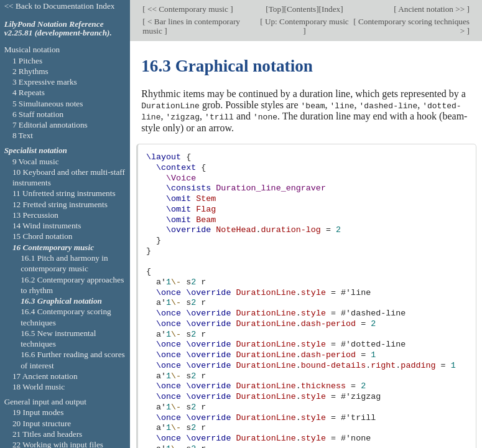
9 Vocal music (36, 161)
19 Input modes (38, 412)
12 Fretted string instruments (60, 204)
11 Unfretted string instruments (64, 193)
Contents (301, 9)
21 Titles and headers (47, 434)
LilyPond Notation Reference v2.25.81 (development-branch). (58, 29)
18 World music (39, 387)
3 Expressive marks (45, 82)
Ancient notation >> (432, 9)
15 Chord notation (43, 236)
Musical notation (32, 49)
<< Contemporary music (188, 9)
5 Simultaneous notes (48, 104)
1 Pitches (27, 61)
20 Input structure (42, 423)
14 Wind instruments (47, 226)
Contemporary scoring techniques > (413, 26)
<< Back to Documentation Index (60, 6)
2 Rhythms (30, 71)
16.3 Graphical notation (61, 301)
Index (331, 9)
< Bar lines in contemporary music (191, 26)
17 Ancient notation (45, 376)
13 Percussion (35, 215)
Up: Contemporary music (306, 21)
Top (275, 9)
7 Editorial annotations (50, 125)
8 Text (23, 135)
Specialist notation (36, 150)
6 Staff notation (38, 114)
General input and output (45, 402)
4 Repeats (29, 92)
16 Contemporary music (53, 247)
